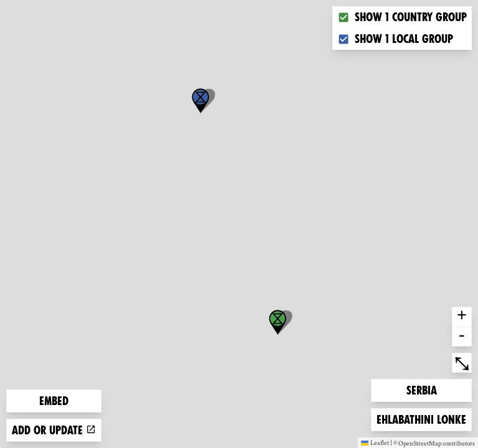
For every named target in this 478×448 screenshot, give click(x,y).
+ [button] (462, 317)
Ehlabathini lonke (421, 418)
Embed (54, 401)
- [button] (462, 337)
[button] (200, 101)
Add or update (54, 430)
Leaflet (375, 442)
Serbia (426, 389)
